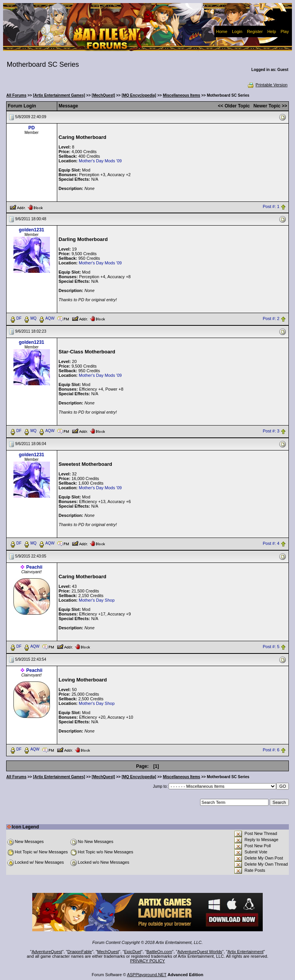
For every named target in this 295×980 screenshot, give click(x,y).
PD (32, 128)
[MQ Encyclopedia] (139, 95)
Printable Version (267, 85)
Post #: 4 (271, 543)
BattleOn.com (159, 952)
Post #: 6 (271, 750)
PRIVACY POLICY (148, 961)
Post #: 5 (271, 647)
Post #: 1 (271, 207)
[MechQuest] (104, 95)
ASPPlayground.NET (147, 975)
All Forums (17, 95)
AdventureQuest (47, 952)
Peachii (34, 567)
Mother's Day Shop (97, 600)
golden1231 (31, 230)
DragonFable (80, 952)
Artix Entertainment (245, 952)
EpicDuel (133, 952)
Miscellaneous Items (181, 95)
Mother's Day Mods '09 (100, 161)
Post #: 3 (271, 431)
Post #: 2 (271, 318)
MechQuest (108, 952)
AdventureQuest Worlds (200, 952)
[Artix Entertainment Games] (59, 95)
